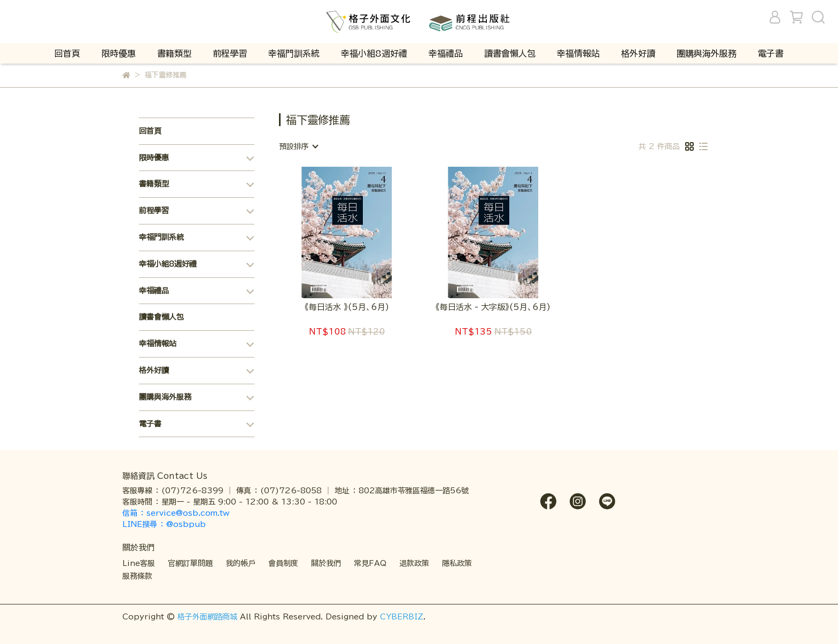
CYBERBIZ (402, 617)
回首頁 (67, 53)
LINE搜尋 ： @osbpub (164, 524)
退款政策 (414, 563)
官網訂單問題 (190, 563)
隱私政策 (457, 563)
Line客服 (139, 563)
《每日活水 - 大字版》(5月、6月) (493, 307)
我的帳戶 (240, 563)
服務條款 (137, 576)
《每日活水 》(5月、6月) (347, 307)
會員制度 (283, 563)
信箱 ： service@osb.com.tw (177, 513)
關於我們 (326, 563)
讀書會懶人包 (510, 53)
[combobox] (298, 146)
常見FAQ (370, 563)
